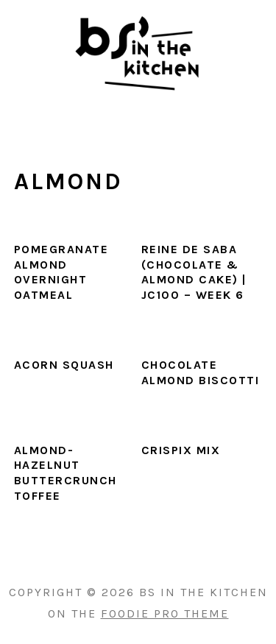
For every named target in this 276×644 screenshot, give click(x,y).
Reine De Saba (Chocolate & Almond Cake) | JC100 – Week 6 (194, 272)
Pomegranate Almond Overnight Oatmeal (61, 272)
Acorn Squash (64, 365)
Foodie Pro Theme (165, 613)
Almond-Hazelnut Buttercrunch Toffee (66, 473)
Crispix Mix (181, 450)
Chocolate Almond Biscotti (201, 372)
